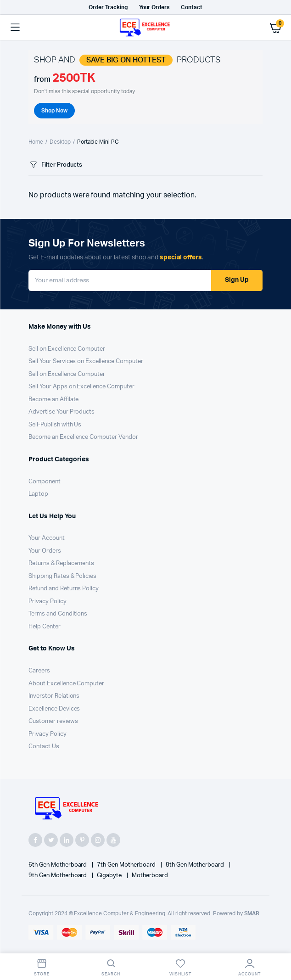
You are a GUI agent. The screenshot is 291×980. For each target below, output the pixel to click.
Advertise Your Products (62, 412)
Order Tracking (108, 7)
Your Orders (154, 7)
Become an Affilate (53, 400)
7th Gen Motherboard (127, 865)
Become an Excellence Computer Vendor (83, 437)
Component (45, 482)
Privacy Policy (48, 602)
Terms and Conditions (58, 614)
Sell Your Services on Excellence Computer (86, 361)
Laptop (38, 494)
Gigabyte (110, 876)
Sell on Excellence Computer (67, 349)
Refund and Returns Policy (64, 589)
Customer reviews (53, 721)
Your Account (47, 538)
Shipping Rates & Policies (62, 576)
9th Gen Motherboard (58, 876)
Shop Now (54, 111)
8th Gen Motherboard (196, 865)
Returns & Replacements (61, 563)
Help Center (45, 627)
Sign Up (237, 280)
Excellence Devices (54, 709)
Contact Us (44, 747)
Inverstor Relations (54, 696)
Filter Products (55, 165)
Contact (192, 7)
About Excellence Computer (66, 684)
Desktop (60, 142)
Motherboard (150, 876)
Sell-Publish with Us (55, 425)
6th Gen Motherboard (58, 865)
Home (36, 142)
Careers (39, 671)
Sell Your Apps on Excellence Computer (81, 387)
